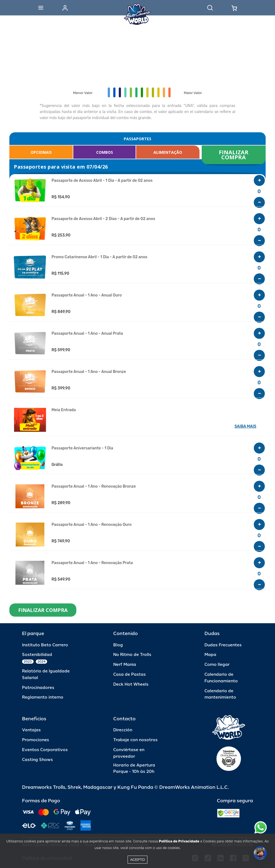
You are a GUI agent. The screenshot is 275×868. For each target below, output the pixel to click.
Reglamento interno (43, 697)
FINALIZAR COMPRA (234, 155)
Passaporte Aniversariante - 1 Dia (82, 448)
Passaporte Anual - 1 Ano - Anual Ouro (87, 295)
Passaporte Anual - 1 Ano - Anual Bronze (89, 372)
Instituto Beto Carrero (45, 645)
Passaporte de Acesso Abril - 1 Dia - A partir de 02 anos (102, 181)
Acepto (137, 860)
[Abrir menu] (41, 8)
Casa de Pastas (130, 675)
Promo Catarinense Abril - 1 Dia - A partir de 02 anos (99, 257)
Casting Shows (37, 760)
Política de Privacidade (179, 841)
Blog (118, 645)
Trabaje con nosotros (135, 740)
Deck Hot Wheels (131, 684)
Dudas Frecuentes (223, 645)
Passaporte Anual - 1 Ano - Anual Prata (87, 334)
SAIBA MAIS (245, 426)
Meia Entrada (64, 410)
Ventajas (31, 730)
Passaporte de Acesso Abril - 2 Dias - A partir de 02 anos (103, 219)
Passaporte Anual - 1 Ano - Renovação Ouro (92, 525)
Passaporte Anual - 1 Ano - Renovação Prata (92, 563)
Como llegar (217, 665)
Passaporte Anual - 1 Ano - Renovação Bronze (94, 487)
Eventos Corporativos (45, 750)
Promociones (36, 740)
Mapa (210, 655)
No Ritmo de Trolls (132, 655)
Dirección (123, 730)
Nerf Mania (125, 665)
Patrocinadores (38, 688)
